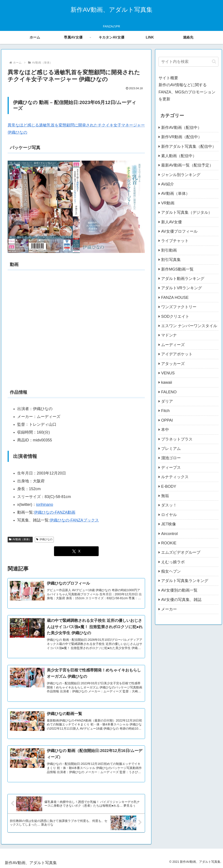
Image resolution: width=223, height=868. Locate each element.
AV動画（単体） (20, 539)
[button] (214, 61)
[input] (188, 62)
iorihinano (45, 505)
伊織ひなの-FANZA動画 (55, 512)
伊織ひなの (44, 539)
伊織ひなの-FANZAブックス (74, 520)
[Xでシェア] (76, 551)
